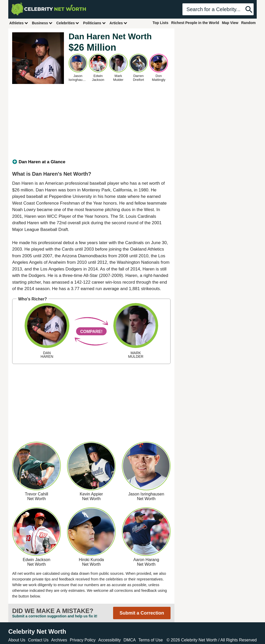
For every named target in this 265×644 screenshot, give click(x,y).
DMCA (130, 640)
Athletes (19, 23)
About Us (17, 640)
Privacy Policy (83, 640)
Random (248, 23)
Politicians (94, 23)
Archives (59, 640)
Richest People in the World (195, 23)
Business (42, 23)
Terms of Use (151, 640)
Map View (230, 23)
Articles (118, 23)
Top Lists (160, 23)
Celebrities (68, 23)
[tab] (91, 162)
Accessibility (110, 640)
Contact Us (38, 640)
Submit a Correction (142, 613)
